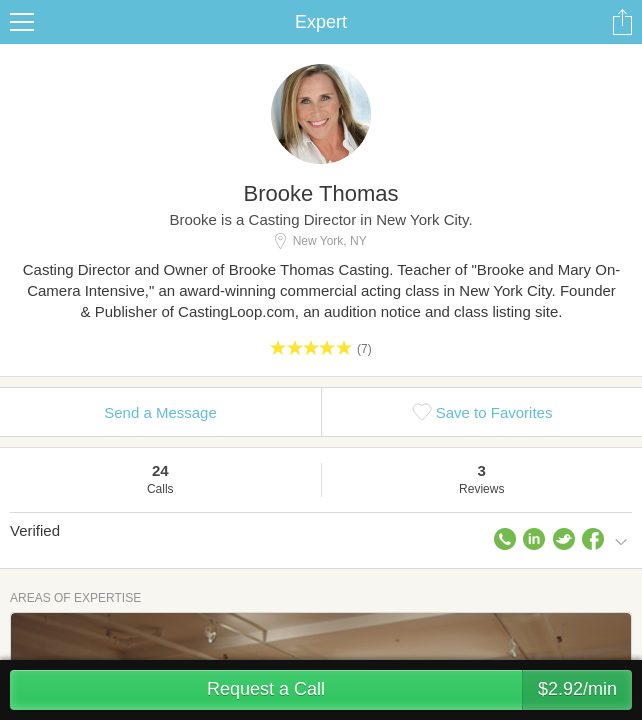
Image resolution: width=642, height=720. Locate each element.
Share (622, 22)
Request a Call (419, 690)
